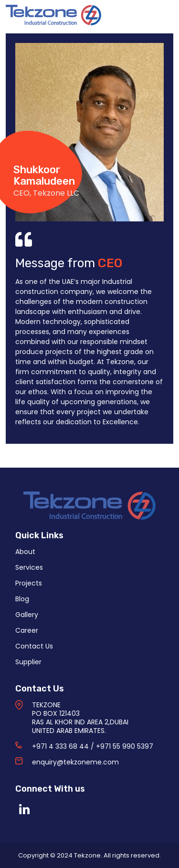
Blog (22, 599)
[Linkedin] (24, 809)
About (25, 552)
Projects (29, 583)
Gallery (27, 615)
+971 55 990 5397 (125, 746)
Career (27, 630)
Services (29, 567)
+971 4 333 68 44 (60, 746)
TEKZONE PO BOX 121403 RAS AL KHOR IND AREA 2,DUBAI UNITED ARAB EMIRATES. (80, 718)
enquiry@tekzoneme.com (75, 762)
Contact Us (34, 646)
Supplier (28, 662)
